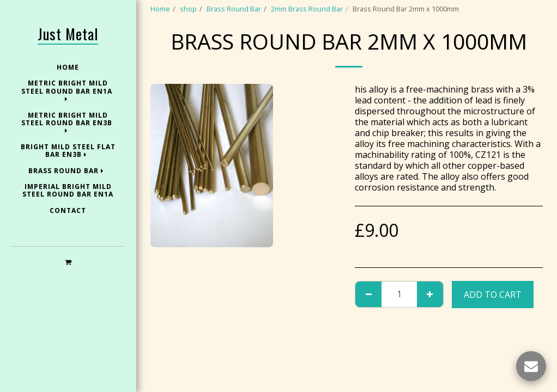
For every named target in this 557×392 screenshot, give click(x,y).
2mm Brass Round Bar (307, 9)
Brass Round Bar (234, 9)
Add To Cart (493, 295)
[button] (68, 262)
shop (188, 9)
